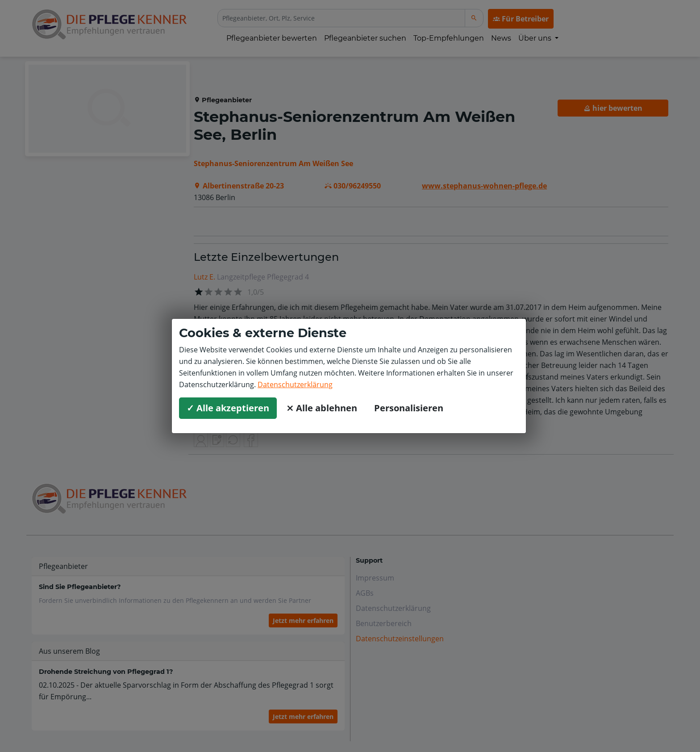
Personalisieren (409, 408)
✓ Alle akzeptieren (228, 408)
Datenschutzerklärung (295, 384)
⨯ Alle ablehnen (322, 408)
